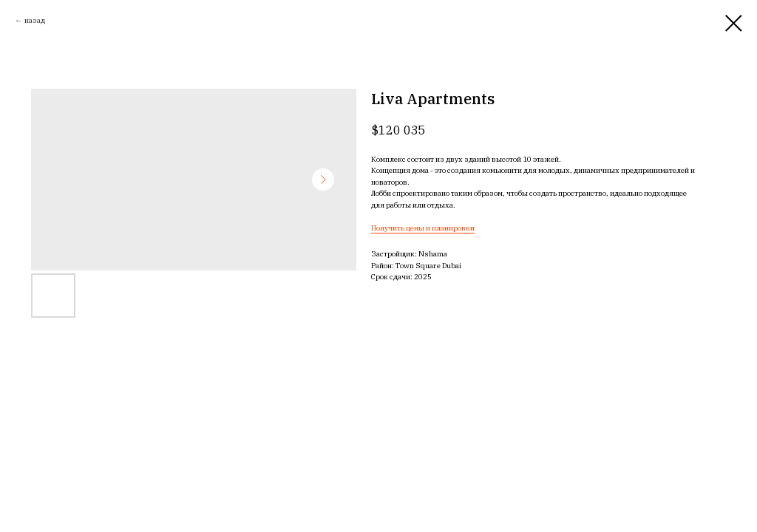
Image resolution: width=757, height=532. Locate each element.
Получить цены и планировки (423, 228)
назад (35, 20)
